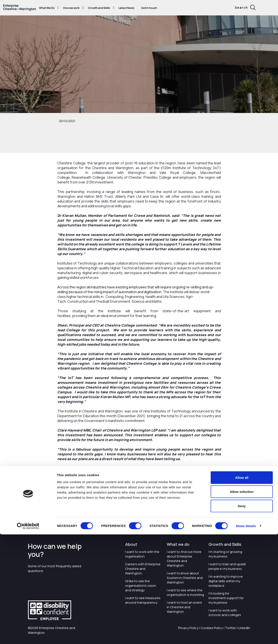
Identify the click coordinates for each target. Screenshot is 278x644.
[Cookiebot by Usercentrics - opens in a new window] (28, 636)
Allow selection (242, 601)
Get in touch (149, 8)
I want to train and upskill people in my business (227, 566)
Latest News (127, 8)
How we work (71, 8)
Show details (246, 635)
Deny (242, 615)
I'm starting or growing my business (225, 554)
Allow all (242, 587)
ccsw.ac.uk (203, 511)
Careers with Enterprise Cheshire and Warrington (143, 569)
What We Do (47, 8)
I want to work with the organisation (142, 554)
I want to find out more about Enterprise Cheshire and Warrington (184, 559)
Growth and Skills (99, 8)
